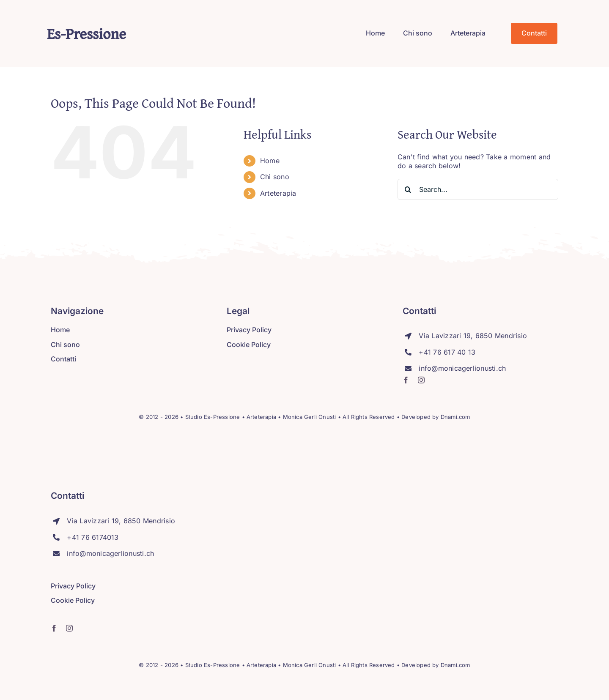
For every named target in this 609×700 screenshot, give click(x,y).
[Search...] (478, 189)
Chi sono (275, 177)
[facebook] (406, 380)
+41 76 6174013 (93, 537)
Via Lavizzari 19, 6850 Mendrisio (473, 336)
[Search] (408, 189)
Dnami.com (455, 417)
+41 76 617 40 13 (447, 352)
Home (270, 161)
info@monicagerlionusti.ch (462, 368)
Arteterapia (278, 193)
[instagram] (421, 380)
